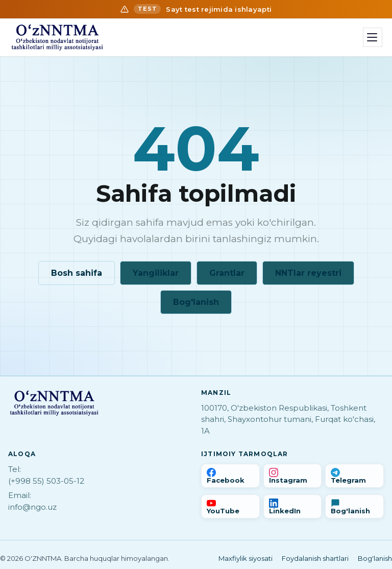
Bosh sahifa (77, 273)
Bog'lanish (196, 302)
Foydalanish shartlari (315, 558)
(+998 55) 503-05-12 (46, 481)
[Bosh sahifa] (57, 37)
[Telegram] (354, 476)
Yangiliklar (156, 273)
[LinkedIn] (293, 506)
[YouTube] (230, 506)
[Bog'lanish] (354, 506)
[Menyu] (373, 37)
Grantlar (227, 273)
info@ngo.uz (32, 507)
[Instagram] (293, 476)
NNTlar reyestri (308, 273)
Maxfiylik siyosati (246, 558)
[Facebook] (230, 476)
